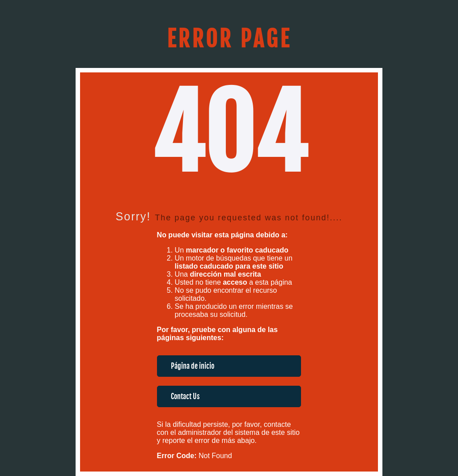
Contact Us (185, 396)
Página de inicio (193, 366)
